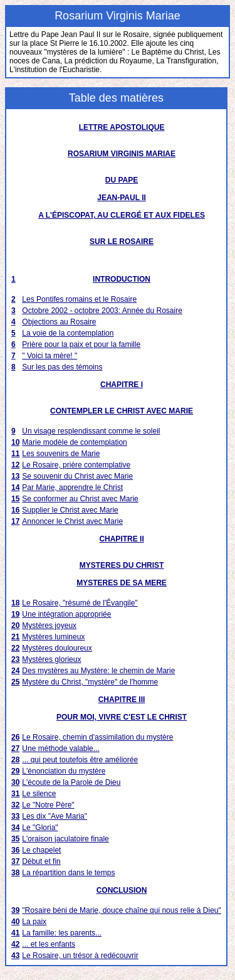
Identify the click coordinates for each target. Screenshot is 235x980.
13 (15, 476)
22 (15, 648)
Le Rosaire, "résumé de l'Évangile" (80, 603)
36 (15, 850)
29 (15, 771)
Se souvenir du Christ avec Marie (77, 476)
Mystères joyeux (49, 626)
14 (15, 487)
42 (15, 944)
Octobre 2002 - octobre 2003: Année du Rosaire (102, 311)
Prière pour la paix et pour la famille (81, 344)
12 (15, 465)
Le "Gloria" (40, 828)
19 (15, 614)
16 (15, 510)
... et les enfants (49, 944)
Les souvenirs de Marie (61, 454)
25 (15, 682)
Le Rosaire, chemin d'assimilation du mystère (97, 737)
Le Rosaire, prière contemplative (76, 465)
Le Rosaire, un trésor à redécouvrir (80, 956)
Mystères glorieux (51, 659)
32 (15, 805)
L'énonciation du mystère (64, 771)
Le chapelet (41, 850)
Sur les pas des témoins (62, 367)
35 (15, 839)
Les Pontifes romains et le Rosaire (79, 299)
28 (15, 760)
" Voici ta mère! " (50, 356)
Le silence (39, 794)
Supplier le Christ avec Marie (70, 510)
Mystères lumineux (53, 637)
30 (15, 782)
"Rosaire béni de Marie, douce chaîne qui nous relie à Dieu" (121, 910)
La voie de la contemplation (68, 333)
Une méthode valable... (60, 748)
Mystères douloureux (57, 648)
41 (15, 933)
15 (15, 499)
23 (15, 659)
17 (15, 521)
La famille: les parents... (62, 933)
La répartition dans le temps (68, 873)
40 (15, 922)
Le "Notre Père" (48, 805)
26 (15, 737)
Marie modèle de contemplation (74, 442)
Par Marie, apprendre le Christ (72, 487)
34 (15, 828)
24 (15, 671)
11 (15, 454)
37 (15, 861)
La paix (34, 922)
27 (15, 748)
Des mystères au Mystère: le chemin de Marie (98, 671)
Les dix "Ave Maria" (55, 816)
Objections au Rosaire (59, 322)
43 (15, 956)
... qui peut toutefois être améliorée (80, 760)
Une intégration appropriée (66, 614)
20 (15, 626)
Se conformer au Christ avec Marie (80, 499)
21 (15, 637)
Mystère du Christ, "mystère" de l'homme (90, 682)
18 (15, 603)
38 (15, 873)
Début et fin (41, 861)
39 (15, 910)
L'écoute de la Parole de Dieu (71, 782)
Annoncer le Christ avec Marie (72, 521)
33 (15, 816)
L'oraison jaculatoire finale (65, 839)
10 (15, 442)
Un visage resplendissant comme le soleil (91, 431)
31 (15, 794)
